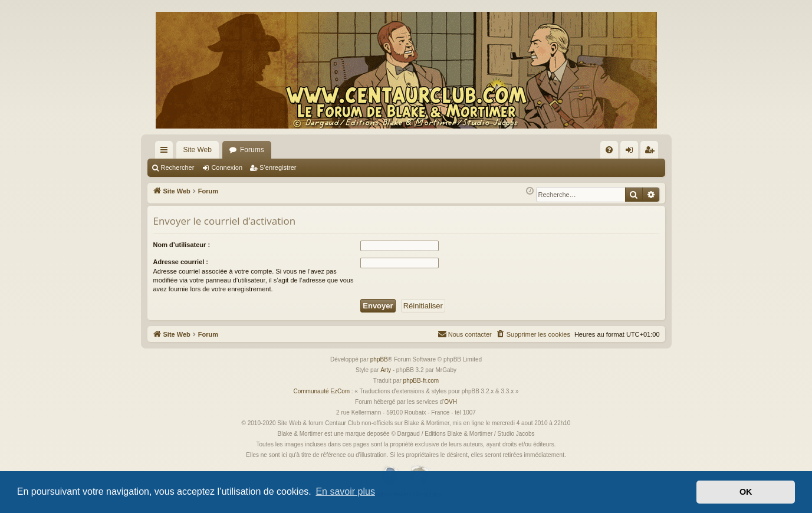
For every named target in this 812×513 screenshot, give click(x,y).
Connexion (227, 167)
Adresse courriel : (181, 262)
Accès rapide (166, 152)
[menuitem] (609, 150)
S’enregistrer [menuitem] (651, 152)
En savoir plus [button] (345, 491)
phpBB (379, 359)
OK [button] (746, 492)
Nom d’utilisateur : (182, 245)
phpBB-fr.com (421, 381)
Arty (386, 370)
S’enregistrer (278, 167)
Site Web (198, 150)
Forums (252, 150)
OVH (451, 402)
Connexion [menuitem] (631, 152)
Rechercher (178, 167)
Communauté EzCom (321, 391)
